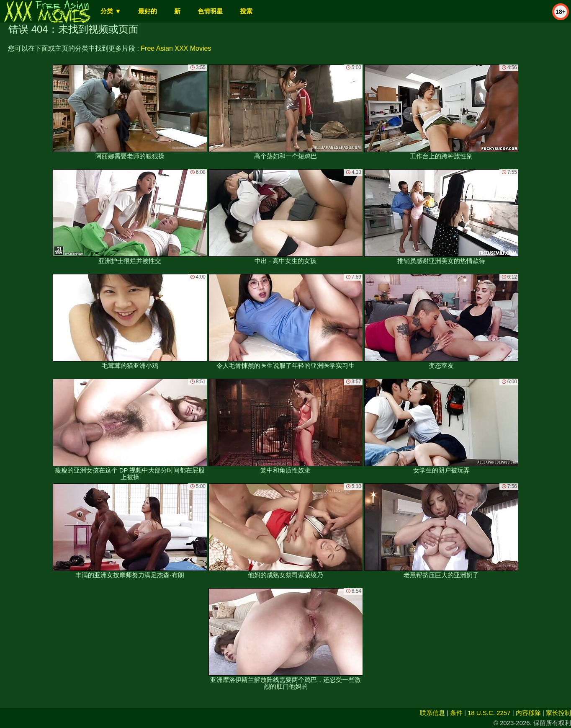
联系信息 (432, 713)
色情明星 (210, 11)
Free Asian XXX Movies (176, 48)
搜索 (246, 11)
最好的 (148, 11)
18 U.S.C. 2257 (489, 713)
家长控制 (558, 713)
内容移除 (528, 713)
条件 (456, 713)
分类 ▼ (111, 11)
